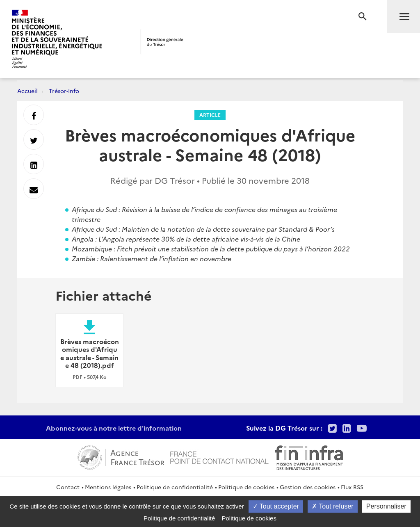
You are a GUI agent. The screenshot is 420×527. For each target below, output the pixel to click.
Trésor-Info (64, 91)
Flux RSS (352, 487)
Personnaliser (386, 506)
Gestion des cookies (308, 487)
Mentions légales (108, 487)
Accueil (27, 91)
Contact (68, 487)
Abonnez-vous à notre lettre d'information (114, 428)
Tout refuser (333, 506)
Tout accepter (276, 506)
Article (210, 115)
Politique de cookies (246, 487)
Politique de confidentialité (175, 487)
